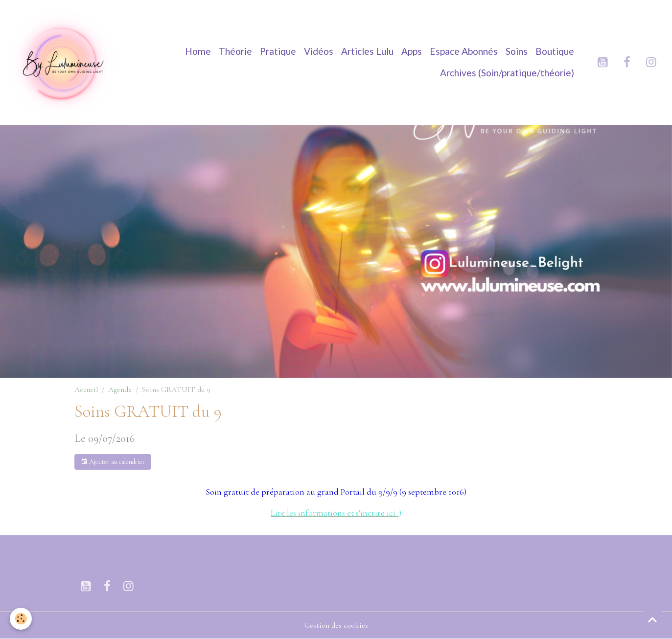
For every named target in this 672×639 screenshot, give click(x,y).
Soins (517, 51)
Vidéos (319, 51)
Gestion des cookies (336, 625)
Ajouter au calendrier (113, 462)
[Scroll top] (652, 619)
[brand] (62, 62)
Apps (412, 51)
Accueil (86, 389)
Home (198, 51)
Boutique (555, 51)
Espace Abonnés (464, 51)
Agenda (120, 389)
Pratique (278, 51)
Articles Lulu (367, 51)
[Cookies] (21, 619)
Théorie (235, 51)
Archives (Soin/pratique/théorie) (507, 73)
